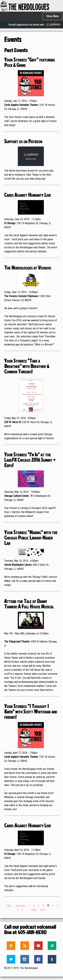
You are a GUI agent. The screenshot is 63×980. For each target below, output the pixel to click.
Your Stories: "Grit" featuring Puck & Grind (30, 62)
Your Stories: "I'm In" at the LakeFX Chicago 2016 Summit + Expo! (30, 460)
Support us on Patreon (23, 141)
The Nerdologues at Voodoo (28, 267)
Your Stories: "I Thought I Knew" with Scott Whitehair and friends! (31, 711)
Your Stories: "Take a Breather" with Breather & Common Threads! (27, 366)
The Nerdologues (25, 6)
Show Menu (52, 16)
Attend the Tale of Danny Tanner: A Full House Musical (29, 604)
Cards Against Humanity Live (28, 195)
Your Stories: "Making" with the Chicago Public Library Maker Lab (31, 537)
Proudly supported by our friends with (35, 25)
